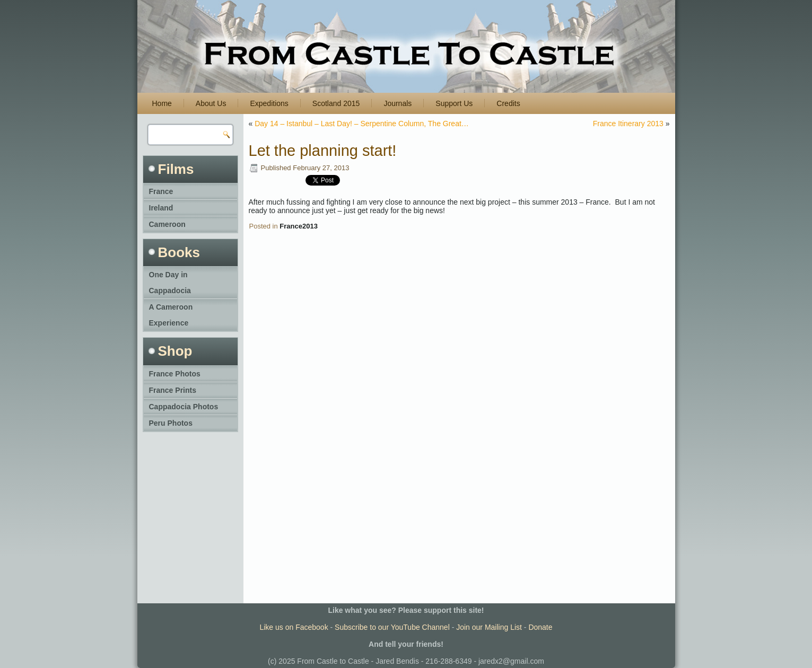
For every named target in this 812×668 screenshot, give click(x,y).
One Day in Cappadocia (170, 283)
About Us (211, 103)
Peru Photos (171, 423)
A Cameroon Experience (171, 315)
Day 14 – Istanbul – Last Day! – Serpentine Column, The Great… (362, 124)
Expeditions (269, 103)
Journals (398, 103)
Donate (540, 627)
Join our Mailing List (489, 627)
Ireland (161, 208)
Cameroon (167, 224)
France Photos (175, 374)
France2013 (299, 226)
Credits (508, 103)
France (161, 191)
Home (162, 103)
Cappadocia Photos (184, 407)
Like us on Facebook (294, 627)
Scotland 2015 (336, 103)
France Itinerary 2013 (628, 124)
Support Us (454, 103)
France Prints (173, 390)
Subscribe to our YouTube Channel (392, 627)
